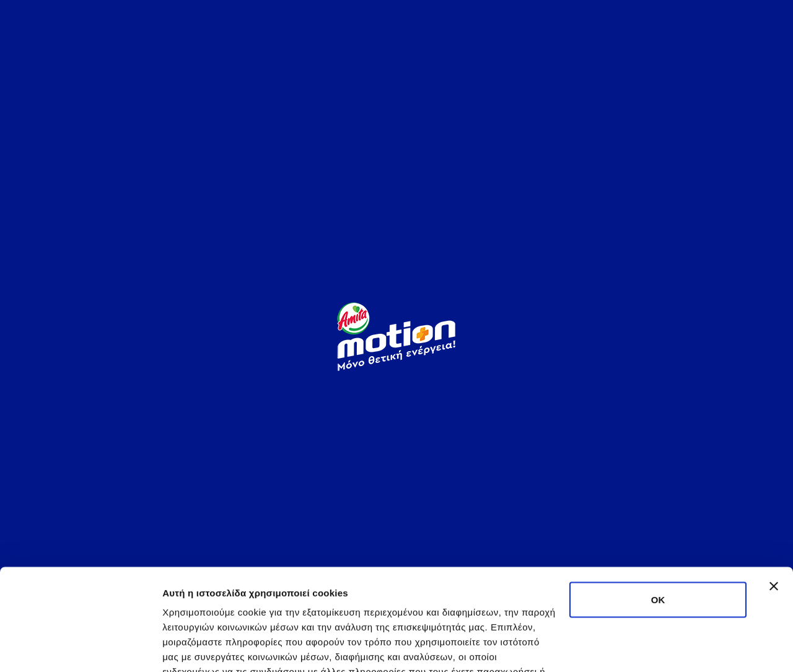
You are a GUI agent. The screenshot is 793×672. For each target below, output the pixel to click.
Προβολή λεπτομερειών (216, 648)
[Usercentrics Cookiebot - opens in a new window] (80, 648)
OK (658, 498)
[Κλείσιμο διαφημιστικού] (774, 485)
